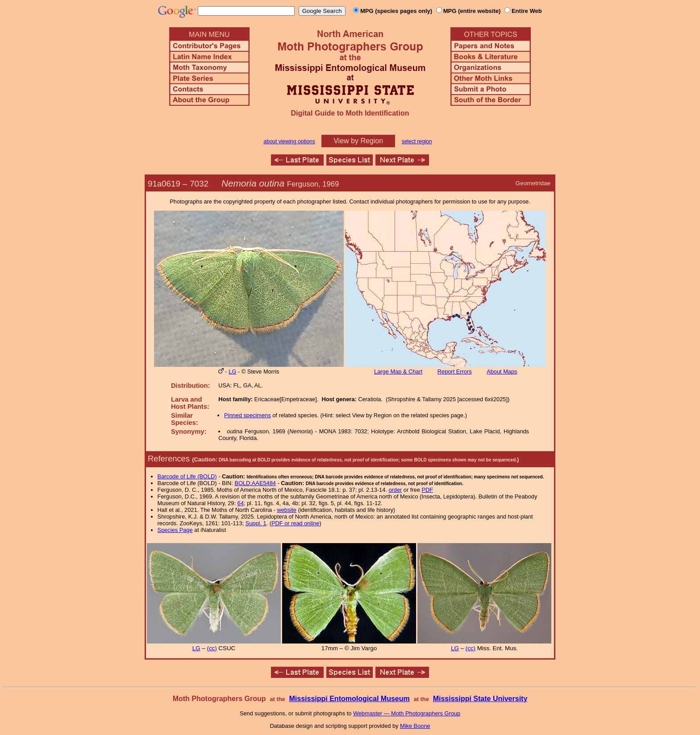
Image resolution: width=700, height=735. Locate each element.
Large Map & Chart (398, 372)
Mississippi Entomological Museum (349, 699)
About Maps (502, 372)
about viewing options (289, 141)
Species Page (175, 530)
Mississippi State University (480, 699)
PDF (427, 490)
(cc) (212, 648)
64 (241, 503)
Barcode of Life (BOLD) (187, 476)
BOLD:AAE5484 (255, 483)
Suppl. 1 (256, 523)
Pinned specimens (248, 415)
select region (417, 141)
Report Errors (455, 372)
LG (232, 372)
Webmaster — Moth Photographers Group (407, 713)
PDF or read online (295, 523)
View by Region (358, 141)
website (287, 510)
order (395, 490)
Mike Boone (415, 726)
